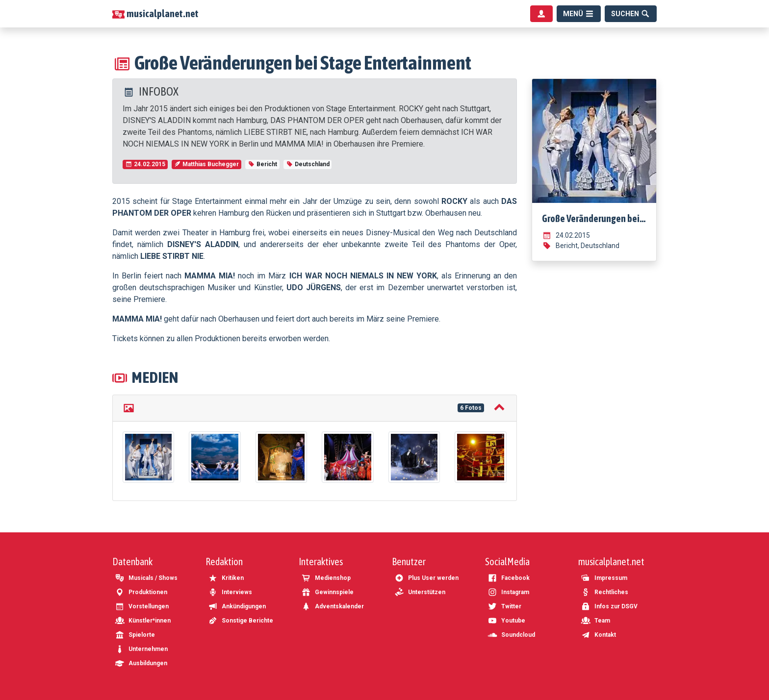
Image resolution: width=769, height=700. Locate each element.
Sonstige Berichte (241, 621)
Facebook (509, 578)
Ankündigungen (237, 606)
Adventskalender (333, 606)
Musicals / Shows (146, 578)
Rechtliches (604, 592)
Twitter (504, 606)
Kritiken (226, 578)
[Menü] (579, 14)
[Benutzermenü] (541, 14)
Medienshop (326, 578)
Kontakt (598, 635)
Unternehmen (141, 649)
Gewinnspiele (327, 592)
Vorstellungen (142, 606)
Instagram (508, 592)
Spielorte (135, 635)
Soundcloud (511, 635)
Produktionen (141, 592)
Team (595, 621)
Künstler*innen (143, 621)
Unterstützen (420, 592)
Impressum (604, 578)
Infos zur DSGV (609, 606)
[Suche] (631, 14)
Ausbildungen (141, 663)
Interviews (230, 592)
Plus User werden (426, 578)
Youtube (506, 621)
